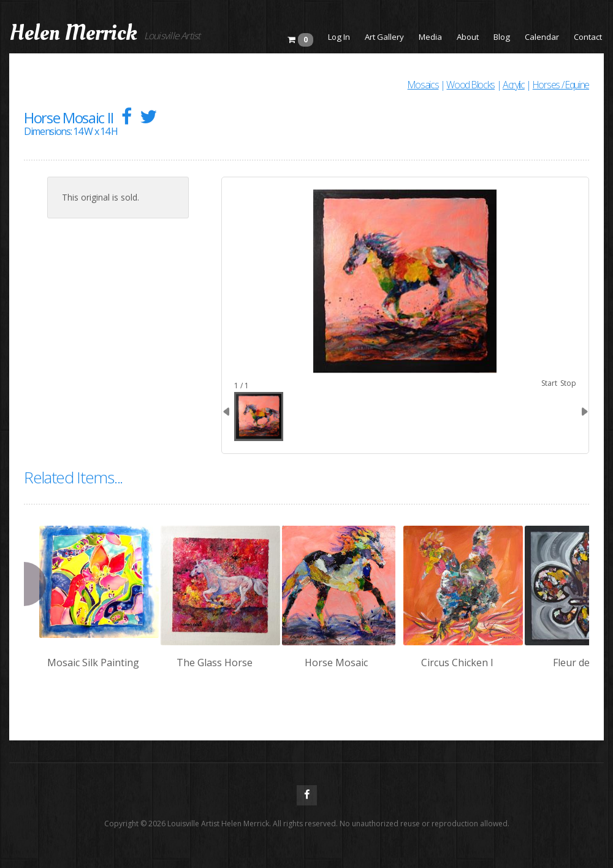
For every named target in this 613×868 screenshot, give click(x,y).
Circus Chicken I (457, 663)
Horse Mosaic (336, 663)
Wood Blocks (470, 85)
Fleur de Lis (579, 663)
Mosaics (423, 85)
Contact (588, 37)
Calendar (542, 37)
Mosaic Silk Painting (93, 663)
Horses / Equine (561, 85)
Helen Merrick (73, 33)
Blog (502, 37)
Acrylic (514, 85)
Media (430, 37)
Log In (339, 37)
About (468, 37)
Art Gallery (384, 37)
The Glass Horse (215, 663)
